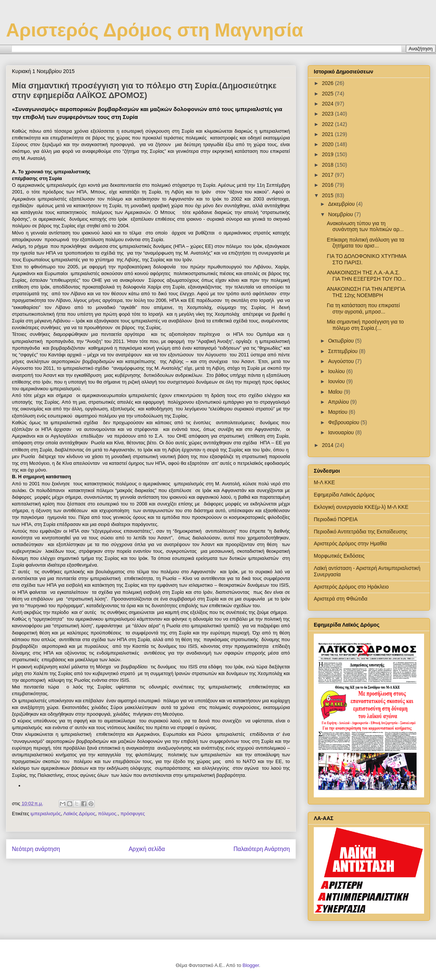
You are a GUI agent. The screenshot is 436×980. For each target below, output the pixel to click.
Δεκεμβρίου (342, 204)
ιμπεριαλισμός (46, 814)
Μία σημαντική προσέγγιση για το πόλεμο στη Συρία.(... (365, 325)
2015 (328, 195)
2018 (328, 165)
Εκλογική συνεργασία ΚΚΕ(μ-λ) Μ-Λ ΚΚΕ (361, 507)
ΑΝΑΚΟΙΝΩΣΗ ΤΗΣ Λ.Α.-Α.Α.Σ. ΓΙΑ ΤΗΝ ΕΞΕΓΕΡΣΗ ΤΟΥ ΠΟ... (366, 276)
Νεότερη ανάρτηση (36, 849)
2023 (328, 114)
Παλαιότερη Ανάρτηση (262, 849)
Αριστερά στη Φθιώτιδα (341, 599)
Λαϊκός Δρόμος (79, 814)
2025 (328, 94)
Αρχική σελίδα (147, 849)
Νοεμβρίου (341, 214)
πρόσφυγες (133, 814)
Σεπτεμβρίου (343, 351)
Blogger (251, 965)
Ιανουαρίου (342, 432)
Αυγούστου (342, 361)
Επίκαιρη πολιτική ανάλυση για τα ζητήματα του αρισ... (366, 243)
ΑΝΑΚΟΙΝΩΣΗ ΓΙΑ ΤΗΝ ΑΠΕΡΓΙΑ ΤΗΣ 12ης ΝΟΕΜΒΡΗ (366, 292)
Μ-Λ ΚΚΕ (324, 482)
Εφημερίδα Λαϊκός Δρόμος (344, 495)
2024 (328, 104)
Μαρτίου (338, 412)
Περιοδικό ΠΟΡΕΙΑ (336, 519)
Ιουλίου (337, 371)
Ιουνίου (337, 381)
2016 (328, 185)
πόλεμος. (108, 814)
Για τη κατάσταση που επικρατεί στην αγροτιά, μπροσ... (363, 308)
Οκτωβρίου (342, 341)
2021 (328, 134)
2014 (328, 445)
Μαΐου (336, 392)
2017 (328, 175)
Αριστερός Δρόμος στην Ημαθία (350, 543)
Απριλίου (339, 402)
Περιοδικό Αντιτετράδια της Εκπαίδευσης (361, 532)
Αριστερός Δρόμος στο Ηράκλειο (351, 587)
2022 (328, 124)
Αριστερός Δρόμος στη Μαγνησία (154, 30)
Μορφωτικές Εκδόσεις (339, 556)
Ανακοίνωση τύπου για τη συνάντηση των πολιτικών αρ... (365, 226)
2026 (328, 83)
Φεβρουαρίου (344, 422)
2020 (328, 144)
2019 (328, 154)
